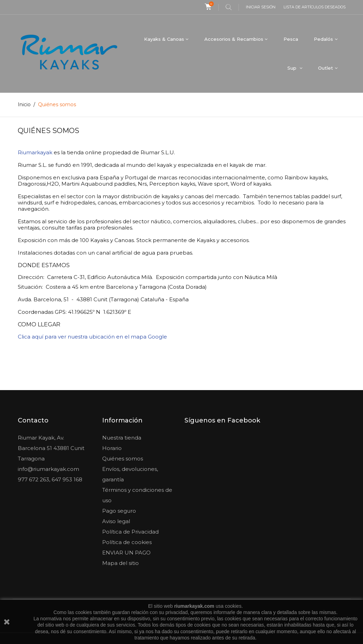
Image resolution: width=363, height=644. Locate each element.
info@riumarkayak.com (48, 469)
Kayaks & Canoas (164, 39)
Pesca (291, 39)
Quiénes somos (123, 459)
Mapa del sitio (120, 563)
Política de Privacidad (130, 532)
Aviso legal (116, 521)
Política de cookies (127, 542)
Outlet (326, 68)
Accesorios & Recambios (234, 39)
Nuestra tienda (122, 438)
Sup (293, 68)
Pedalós (323, 39)
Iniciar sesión (261, 7)
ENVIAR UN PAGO (126, 553)
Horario (112, 448)
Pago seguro (119, 511)
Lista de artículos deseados (315, 7)
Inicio (24, 104)
